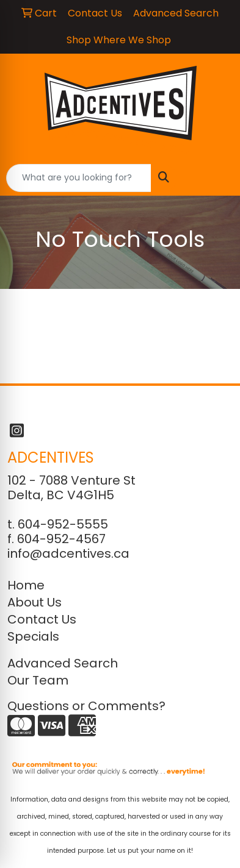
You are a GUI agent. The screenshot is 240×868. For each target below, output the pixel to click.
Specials (33, 636)
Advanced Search (63, 663)
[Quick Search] (79, 178)
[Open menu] (216, 178)
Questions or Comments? (86, 706)
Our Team (38, 680)
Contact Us (42, 619)
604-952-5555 (63, 524)
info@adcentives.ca (68, 553)
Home (26, 585)
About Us (35, 602)
